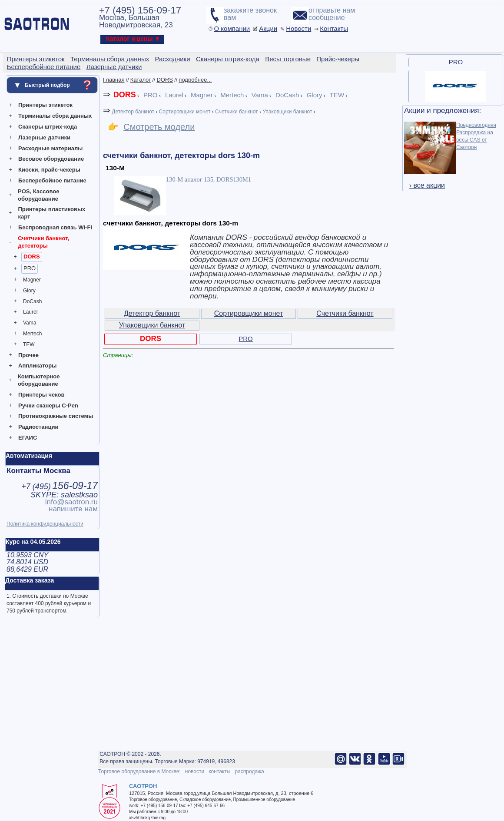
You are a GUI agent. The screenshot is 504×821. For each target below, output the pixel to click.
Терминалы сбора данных (55, 116)
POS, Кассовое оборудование (38, 195)
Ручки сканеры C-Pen (48, 406)
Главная (114, 80)
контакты (219, 771)
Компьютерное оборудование (39, 380)
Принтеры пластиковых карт (51, 213)
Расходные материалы (50, 148)
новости (195, 771)
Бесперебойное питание (52, 180)
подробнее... (195, 80)
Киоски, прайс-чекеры (49, 170)
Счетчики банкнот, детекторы (43, 242)
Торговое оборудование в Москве (139, 771)
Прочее (28, 355)
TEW (29, 344)
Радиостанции (38, 427)
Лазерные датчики (44, 137)
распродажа (249, 771)
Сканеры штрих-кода (48, 127)
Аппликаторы (37, 366)
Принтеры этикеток (45, 105)
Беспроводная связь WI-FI (55, 227)
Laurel (30, 312)
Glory (29, 291)
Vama (30, 323)
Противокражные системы (56, 416)
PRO (30, 268)
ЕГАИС (28, 438)
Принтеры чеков (41, 395)
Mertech (32, 334)
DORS (32, 257)
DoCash (32, 301)
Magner (32, 280)
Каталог (141, 80)
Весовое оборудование (51, 159)
